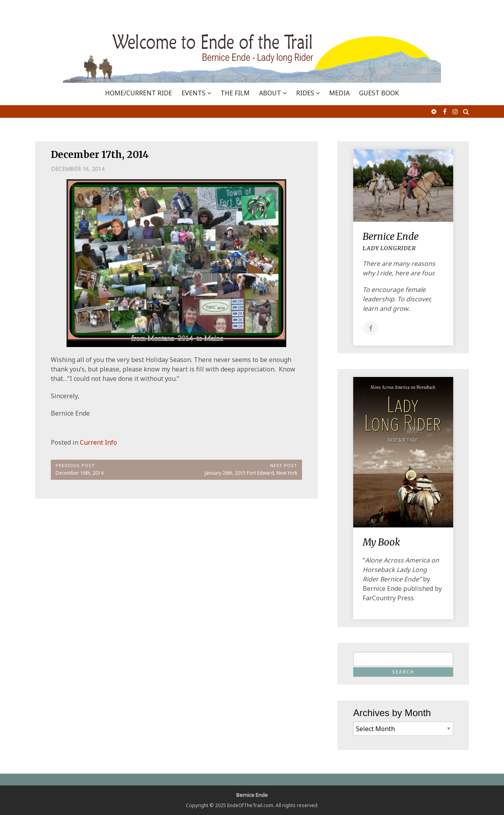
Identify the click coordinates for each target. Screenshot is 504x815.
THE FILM (235, 93)
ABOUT (270, 93)
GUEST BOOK (379, 93)
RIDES (305, 93)
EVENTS (194, 93)
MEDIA (339, 93)
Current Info (98, 442)
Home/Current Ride (139, 93)
